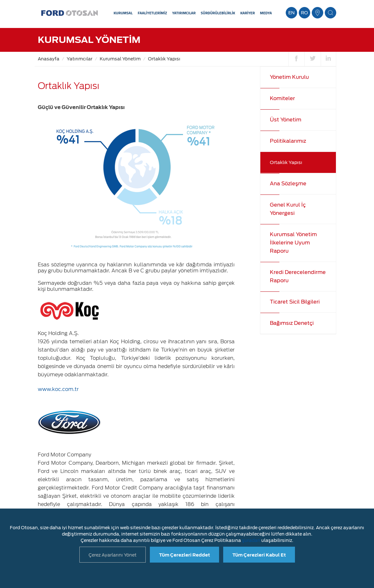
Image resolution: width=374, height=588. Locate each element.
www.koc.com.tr (58, 389)
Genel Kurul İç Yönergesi (288, 209)
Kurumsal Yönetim (120, 59)
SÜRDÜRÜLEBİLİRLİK (218, 13)
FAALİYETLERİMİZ (153, 13)
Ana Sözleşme (288, 184)
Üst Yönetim (286, 120)
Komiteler (282, 98)
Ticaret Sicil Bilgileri (295, 302)
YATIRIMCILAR (184, 13)
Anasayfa (49, 59)
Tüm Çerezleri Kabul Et (259, 555)
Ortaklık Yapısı (164, 59)
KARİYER (248, 13)
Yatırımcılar (80, 59)
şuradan (251, 540)
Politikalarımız (288, 141)
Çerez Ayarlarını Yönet (113, 555)
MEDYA (266, 13)
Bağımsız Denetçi (292, 323)
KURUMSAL (123, 13)
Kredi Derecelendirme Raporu (298, 276)
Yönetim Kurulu (289, 77)
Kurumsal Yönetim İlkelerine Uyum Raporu (293, 243)
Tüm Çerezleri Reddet (184, 555)
